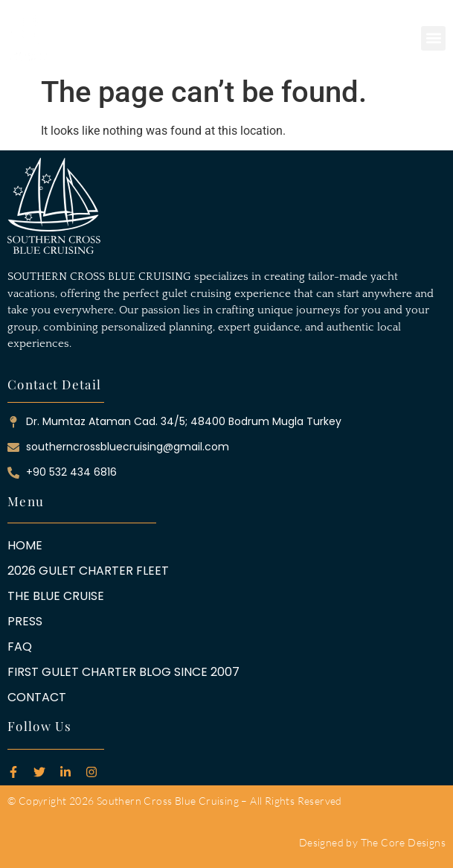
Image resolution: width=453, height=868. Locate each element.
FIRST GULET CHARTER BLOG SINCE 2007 (123, 672)
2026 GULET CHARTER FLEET (88, 571)
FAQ (20, 647)
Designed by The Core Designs (372, 842)
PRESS (25, 622)
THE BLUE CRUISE (56, 596)
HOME (25, 546)
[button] (433, 38)
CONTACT (37, 698)
